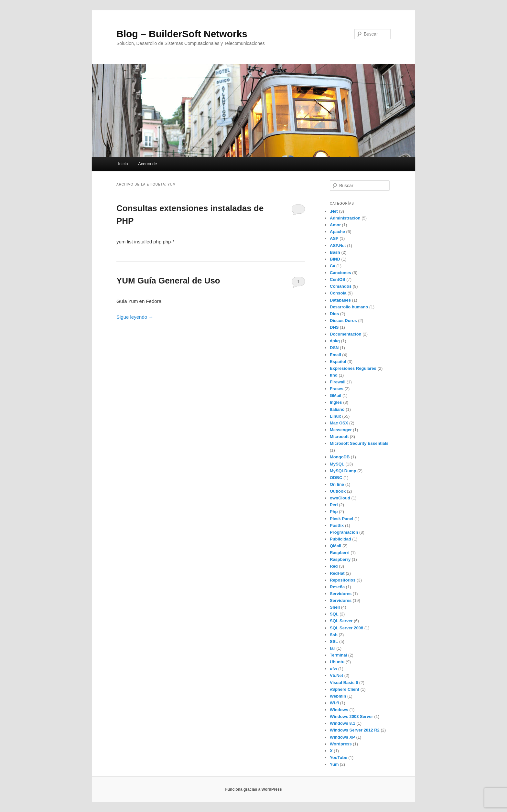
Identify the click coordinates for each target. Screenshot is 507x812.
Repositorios (343, 580)
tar (333, 648)
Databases (340, 300)
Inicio (123, 164)
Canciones (340, 273)
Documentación (346, 334)
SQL (334, 614)
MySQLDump (343, 471)
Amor (335, 225)
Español (338, 362)
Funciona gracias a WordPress (253, 789)
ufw (333, 669)
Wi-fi (334, 703)
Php (334, 512)
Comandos (341, 286)
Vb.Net (336, 675)
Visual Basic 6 (344, 683)
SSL (334, 641)
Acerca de (148, 164)
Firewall (338, 382)
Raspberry (340, 559)
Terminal (338, 655)
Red (334, 566)
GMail (335, 395)
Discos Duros (343, 321)
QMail (335, 546)
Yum (334, 764)
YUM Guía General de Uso (168, 281)
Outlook (338, 491)
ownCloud (340, 498)
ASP (334, 238)
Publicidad (340, 539)
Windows (339, 710)
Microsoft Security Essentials (359, 443)
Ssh (334, 635)
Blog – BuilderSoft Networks (182, 34)
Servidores (341, 594)
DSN (334, 348)
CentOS (338, 279)
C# (333, 266)
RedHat (337, 573)
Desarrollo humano (349, 307)
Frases (337, 389)
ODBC (336, 478)
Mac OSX (339, 423)
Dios (334, 314)
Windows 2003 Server (351, 716)
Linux (335, 416)
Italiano (337, 409)
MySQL (337, 464)
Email (335, 355)
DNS (334, 327)
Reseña (337, 587)
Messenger (341, 430)
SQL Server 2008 (346, 628)
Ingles (336, 402)
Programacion (344, 532)
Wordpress (341, 744)
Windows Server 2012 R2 (355, 730)
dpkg (335, 341)
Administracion (345, 218)
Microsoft (339, 437)
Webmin (338, 696)
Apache (337, 232)
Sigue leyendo (135, 317)
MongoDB (340, 457)
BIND (335, 259)
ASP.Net (338, 246)
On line (337, 484)
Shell (335, 607)
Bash (335, 252)
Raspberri (340, 553)
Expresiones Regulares (353, 368)
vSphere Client (345, 689)
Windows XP (342, 737)
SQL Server (341, 621)
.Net (334, 211)
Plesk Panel (341, 519)
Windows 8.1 (343, 723)
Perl (334, 505)
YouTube (339, 758)
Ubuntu (337, 662)
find (334, 375)
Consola (338, 293)
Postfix (337, 525)
